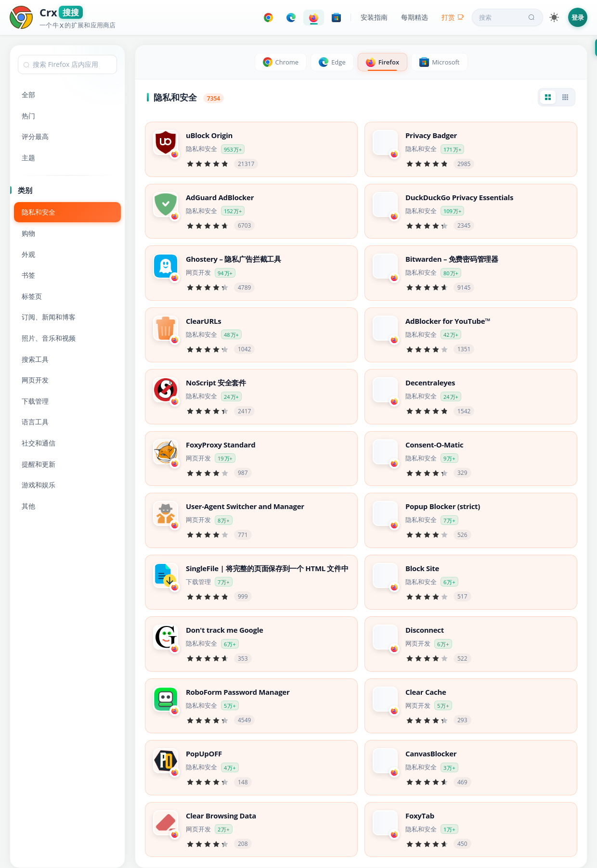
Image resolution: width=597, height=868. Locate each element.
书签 (28, 275)
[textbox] (67, 64)
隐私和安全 (39, 212)
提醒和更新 (39, 464)
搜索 (508, 17)
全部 (28, 95)
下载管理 (35, 401)
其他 (28, 506)
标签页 (32, 296)
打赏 (453, 17)
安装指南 (374, 17)
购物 (28, 233)
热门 (28, 116)
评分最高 (35, 136)
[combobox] (67, 64)
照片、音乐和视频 (49, 338)
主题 (28, 158)
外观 (28, 254)
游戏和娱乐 (39, 485)
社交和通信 (39, 443)
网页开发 (35, 380)
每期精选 (415, 17)
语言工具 (35, 422)
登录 (578, 17)
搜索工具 (35, 359)
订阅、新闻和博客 (49, 317)
